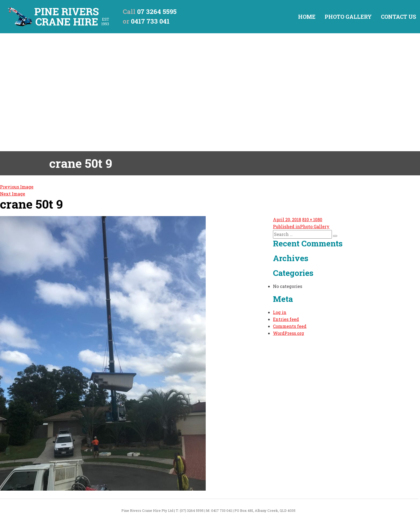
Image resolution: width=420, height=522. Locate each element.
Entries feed (286, 319)
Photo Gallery (348, 17)
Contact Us (398, 17)
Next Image (13, 194)
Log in (280, 312)
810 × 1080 (312, 219)
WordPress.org (288, 333)
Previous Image (17, 187)
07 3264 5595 (157, 12)
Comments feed (290, 326)
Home (307, 17)
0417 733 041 (150, 21)
